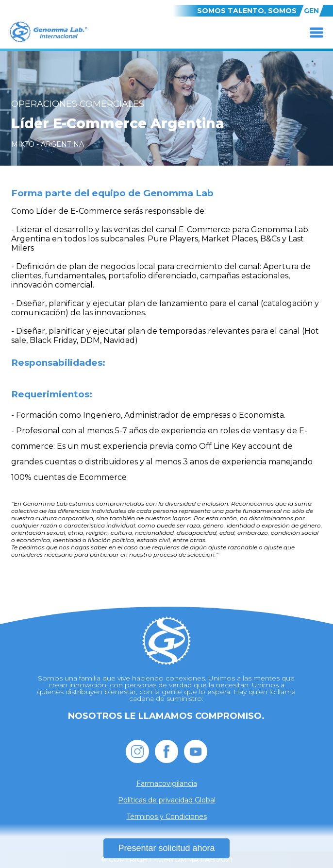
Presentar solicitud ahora (166, 848)
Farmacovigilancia (167, 783)
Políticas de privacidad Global (167, 800)
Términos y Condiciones (167, 817)
